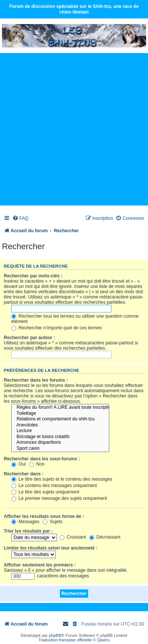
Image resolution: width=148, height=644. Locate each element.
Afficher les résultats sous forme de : (44, 516)
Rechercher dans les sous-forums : (42, 459)
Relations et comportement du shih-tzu (60, 419)
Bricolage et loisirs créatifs (60, 437)
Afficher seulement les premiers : (40, 565)
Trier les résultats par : (28, 531)
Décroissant (105, 537)
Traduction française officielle (65, 640)
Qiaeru (103, 640)
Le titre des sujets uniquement (45, 492)
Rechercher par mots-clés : (33, 276)
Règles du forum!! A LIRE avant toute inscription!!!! (60, 408)
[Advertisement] (74, 129)
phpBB (55, 635)
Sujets (53, 522)
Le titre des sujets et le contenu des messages (62, 479)
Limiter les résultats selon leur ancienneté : (51, 548)
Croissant (73, 537)
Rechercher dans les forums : (36, 380)
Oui (18, 464)
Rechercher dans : (24, 474)
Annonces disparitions (60, 443)
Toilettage (60, 414)
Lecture (60, 431)
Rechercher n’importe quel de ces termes (57, 328)
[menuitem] (20, 218)
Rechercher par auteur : (29, 338)
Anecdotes (60, 425)
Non (37, 464)
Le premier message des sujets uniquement (59, 498)
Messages (25, 522)
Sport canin (60, 449)
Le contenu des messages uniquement (54, 486)
